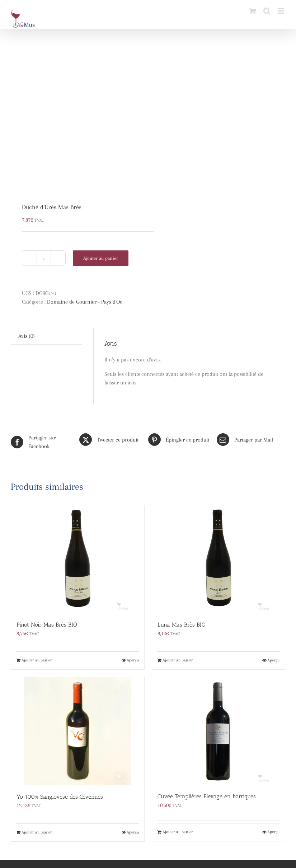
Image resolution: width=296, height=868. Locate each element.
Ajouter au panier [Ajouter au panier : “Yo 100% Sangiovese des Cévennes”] (37, 832)
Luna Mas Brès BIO (182, 625)
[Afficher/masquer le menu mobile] (281, 11)
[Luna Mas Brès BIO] (219, 559)
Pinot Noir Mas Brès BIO (47, 625)
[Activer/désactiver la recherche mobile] (267, 11)
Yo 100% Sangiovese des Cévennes (60, 797)
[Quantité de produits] (44, 258)
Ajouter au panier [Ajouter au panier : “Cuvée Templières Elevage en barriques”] (178, 832)
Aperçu (133, 660)
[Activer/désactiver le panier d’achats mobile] (253, 11)
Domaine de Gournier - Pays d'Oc (85, 302)
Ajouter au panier (101, 258)
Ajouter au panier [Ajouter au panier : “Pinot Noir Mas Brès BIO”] (37, 660)
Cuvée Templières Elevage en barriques (207, 796)
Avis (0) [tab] (27, 336)
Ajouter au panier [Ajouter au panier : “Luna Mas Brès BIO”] (178, 660)
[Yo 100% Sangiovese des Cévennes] (78, 731)
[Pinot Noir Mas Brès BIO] (78, 559)
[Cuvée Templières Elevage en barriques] (219, 731)
